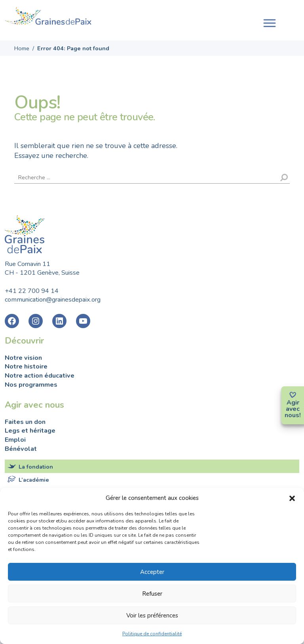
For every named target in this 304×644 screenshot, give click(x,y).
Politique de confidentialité (152, 634)
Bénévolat (21, 449)
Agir (293, 403)
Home (22, 48)
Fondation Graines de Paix (48, 17)
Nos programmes (31, 385)
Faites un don (25, 422)
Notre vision (23, 358)
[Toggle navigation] (270, 22)
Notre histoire (26, 367)
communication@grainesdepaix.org (53, 300)
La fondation (36, 467)
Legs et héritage (30, 431)
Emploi (15, 440)
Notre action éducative (40, 376)
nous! (293, 415)
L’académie (34, 480)
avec (293, 409)
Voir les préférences (152, 616)
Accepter (152, 572)
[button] (292, 498)
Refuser (152, 594)
